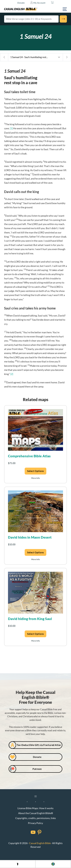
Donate (21, 3)
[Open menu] (36, 796)
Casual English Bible (40, 843)
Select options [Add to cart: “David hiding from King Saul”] (35, 634)
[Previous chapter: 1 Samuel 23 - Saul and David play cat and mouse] (4, 57)
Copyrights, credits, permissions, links (36, 818)
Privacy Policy (35, 823)
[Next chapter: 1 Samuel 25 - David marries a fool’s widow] (67, 57)
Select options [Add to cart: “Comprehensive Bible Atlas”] (35, 471)
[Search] (63, 19)
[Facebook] (30, 832)
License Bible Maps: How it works (35, 808)
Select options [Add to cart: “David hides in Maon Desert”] (35, 552)
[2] (12, 374)
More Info (36, 478)
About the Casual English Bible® (36, 813)
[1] (11, 128)
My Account (38, 2)
